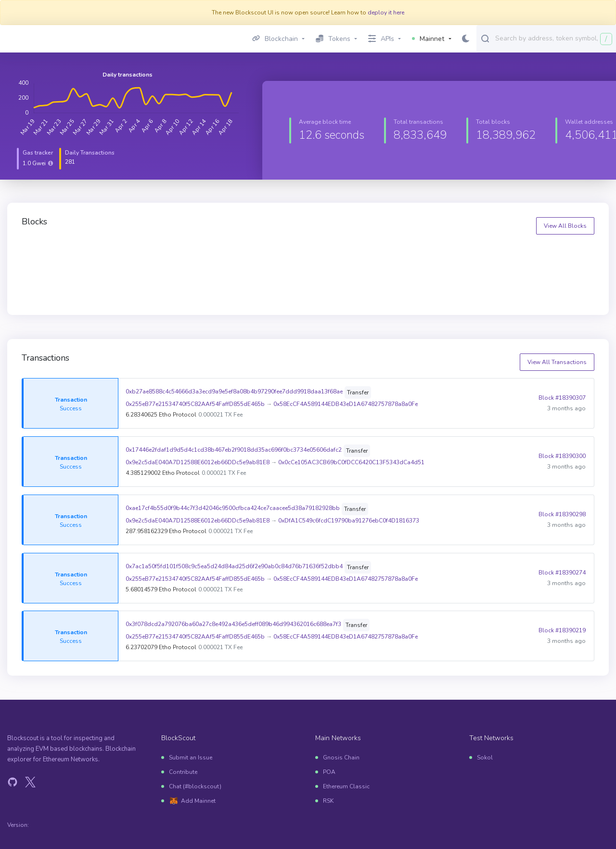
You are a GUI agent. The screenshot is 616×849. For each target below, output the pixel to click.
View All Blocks (565, 226)
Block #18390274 (562, 573)
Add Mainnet (198, 801)
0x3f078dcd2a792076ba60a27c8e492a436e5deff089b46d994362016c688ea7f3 (233, 624)
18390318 (485, 253)
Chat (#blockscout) (195, 786)
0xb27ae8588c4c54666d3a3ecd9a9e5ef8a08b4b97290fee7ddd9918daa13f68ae (234, 392)
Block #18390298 (562, 514)
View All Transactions (557, 362)
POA (329, 772)
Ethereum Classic (346, 786)
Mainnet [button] (428, 39)
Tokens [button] (333, 39)
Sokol (485, 758)
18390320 (192, 253)
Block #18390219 (562, 630)
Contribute (183, 772)
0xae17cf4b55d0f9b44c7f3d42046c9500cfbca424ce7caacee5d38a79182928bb (233, 508)
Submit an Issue (191, 758)
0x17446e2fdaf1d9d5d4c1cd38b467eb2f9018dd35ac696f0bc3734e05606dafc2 (234, 450)
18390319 (338, 253)
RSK (328, 801)
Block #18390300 (562, 456)
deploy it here (386, 13)
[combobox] (553, 38)
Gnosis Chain (341, 758)
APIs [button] (381, 39)
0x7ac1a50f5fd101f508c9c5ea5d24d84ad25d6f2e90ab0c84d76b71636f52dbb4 (234, 566)
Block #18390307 (562, 398)
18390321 (45, 253)
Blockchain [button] (275, 39)
